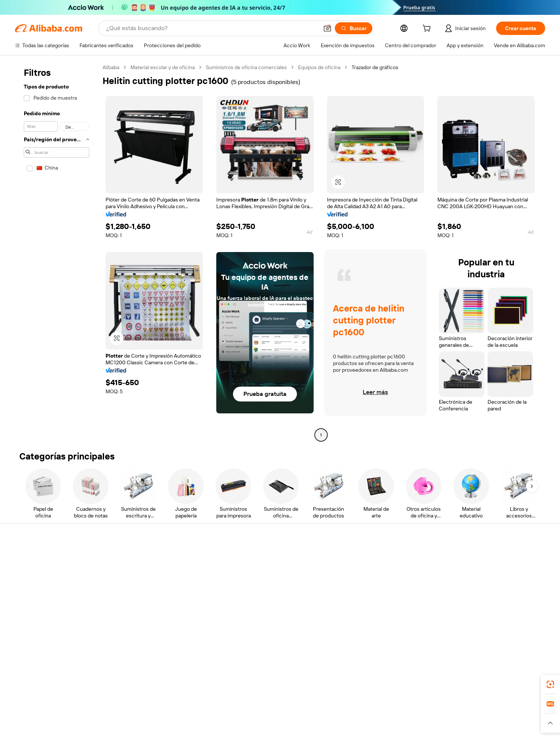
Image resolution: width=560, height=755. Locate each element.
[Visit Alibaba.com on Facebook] (473, 630)
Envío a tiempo (147, 586)
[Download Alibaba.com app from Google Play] (519, 688)
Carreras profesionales (496, 600)
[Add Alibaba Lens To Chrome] (123, 688)
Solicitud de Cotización (269, 558)
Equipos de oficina (319, 67)
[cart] (428, 29)
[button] (327, 28)
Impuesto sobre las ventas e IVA (280, 586)
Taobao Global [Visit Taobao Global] (321, 721)
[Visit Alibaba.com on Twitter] (495, 630)
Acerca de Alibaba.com (496, 558)
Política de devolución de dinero (166, 572)
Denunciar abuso (36, 614)
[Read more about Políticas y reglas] (89, 732)
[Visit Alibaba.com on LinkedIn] (484, 630)
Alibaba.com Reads (265, 600)
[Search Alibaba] (212, 28)
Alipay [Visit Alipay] (269, 721)
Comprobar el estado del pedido (53, 586)
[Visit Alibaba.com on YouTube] (518, 630)
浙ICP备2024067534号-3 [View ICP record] (470, 744)
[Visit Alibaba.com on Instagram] (506, 630)
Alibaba (111, 67)
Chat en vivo (31, 572)
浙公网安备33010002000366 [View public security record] (402, 744)
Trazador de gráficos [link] (375, 67)
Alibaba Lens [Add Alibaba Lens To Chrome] (52, 688)
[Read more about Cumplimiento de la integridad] (455, 732)
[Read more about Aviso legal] (125, 732)
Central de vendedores (383, 572)
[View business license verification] (347, 744)
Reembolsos (31, 600)
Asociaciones (372, 607)
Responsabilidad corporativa (502, 572)
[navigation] (56, 252)
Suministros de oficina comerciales (246, 67)
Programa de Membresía (271, 572)
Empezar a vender (377, 558)
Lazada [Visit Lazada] (290, 721)
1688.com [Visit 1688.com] (193, 721)
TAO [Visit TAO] (348, 721)
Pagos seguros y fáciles (157, 558)
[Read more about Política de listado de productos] (179, 732)
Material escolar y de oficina (163, 67)
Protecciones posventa (157, 600)
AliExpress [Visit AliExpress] (164, 721)
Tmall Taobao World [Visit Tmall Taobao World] (233, 721)
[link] (550, 684)
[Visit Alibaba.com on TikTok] (529, 630)
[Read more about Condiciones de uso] (392, 732)
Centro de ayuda (35, 558)
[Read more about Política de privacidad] (339, 732)
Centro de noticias (491, 586)
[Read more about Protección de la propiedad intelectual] (265, 732)
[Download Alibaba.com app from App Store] (464, 688)
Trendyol (369, 721)
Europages (398, 721)
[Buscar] (354, 28)
